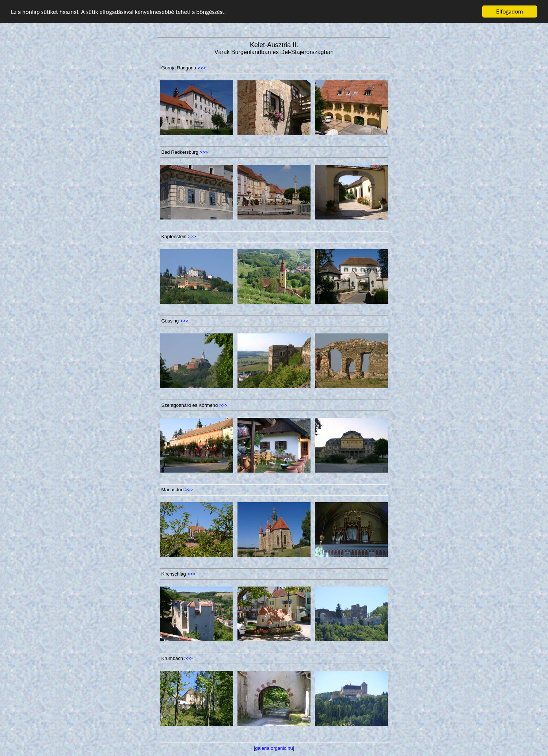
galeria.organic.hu (274, 748)
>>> (202, 68)
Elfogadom (509, 12)
